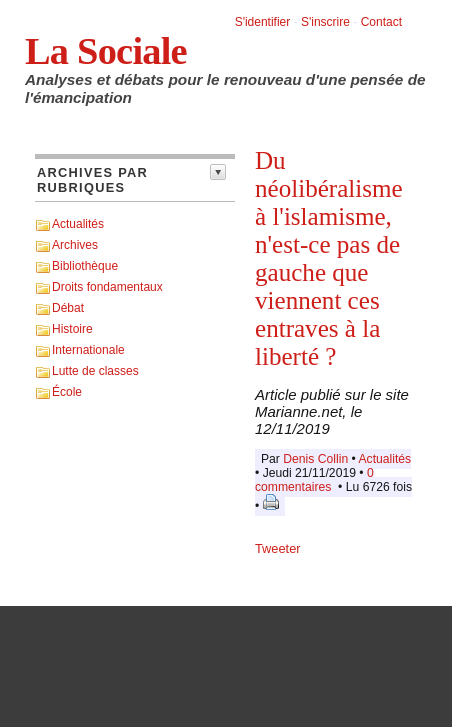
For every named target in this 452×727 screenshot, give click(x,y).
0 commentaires (314, 480)
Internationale (88, 350)
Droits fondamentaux (107, 287)
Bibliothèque (85, 266)
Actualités (78, 224)
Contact (381, 22)
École (67, 392)
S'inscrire (325, 22)
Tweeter (278, 548)
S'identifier (263, 22)
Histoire (72, 329)
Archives (75, 245)
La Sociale (106, 51)
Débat (68, 308)
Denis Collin (315, 459)
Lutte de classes (95, 371)
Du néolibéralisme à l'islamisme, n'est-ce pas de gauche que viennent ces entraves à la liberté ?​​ (329, 258)
